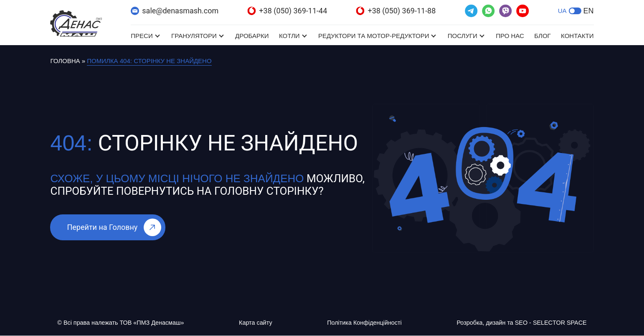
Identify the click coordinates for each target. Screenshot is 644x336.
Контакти (577, 36)
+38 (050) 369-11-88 (396, 11)
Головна (65, 61)
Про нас (510, 36)
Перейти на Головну (114, 227)
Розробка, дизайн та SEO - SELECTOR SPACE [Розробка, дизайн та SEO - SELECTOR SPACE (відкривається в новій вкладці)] (519, 323)
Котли (289, 36)
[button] (575, 11)
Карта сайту (257, 323)
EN (589, 11)
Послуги (463, 36)
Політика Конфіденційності (362, 323)
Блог (542, 36)
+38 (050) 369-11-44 (287, 11)
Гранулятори (194, 36)
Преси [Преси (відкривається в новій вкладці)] (142, 36)
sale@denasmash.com (175, 11)
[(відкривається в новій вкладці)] (471, 11)
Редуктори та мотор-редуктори (374, 36)
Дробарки (252, 36)
